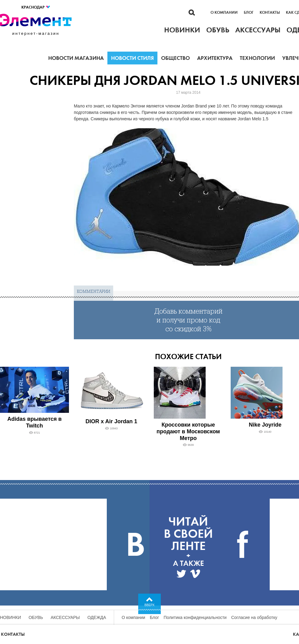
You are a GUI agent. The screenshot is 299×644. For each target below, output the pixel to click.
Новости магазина (76, 58)
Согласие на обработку (254, 617)
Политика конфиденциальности (195, 617)
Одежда (97, 617)
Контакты (270, 13)
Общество (175, 58)
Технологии (257, 58)
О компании (224, 13)
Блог (249, 13)
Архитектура (215, 58)
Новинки (11, 617)
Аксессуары (65, 617)
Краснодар (36, 7)
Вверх (150, 605)
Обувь (36, 617)
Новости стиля (132, 58)
